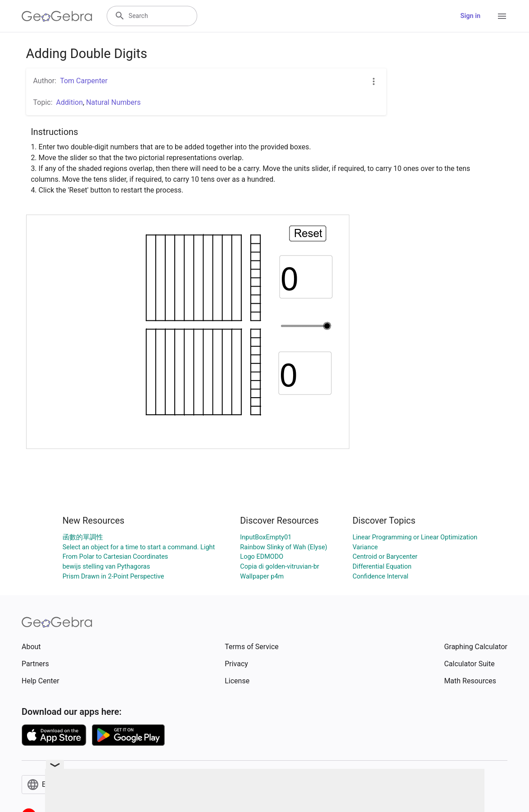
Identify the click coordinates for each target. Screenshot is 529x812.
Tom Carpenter (84, 81)
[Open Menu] (502, 16)
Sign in (470, 16)
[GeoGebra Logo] (57, 16)
